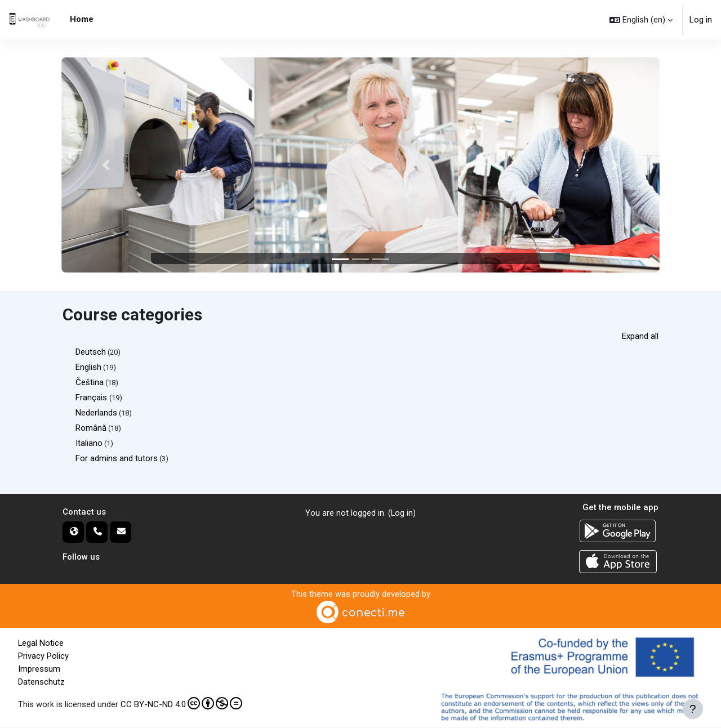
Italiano (89, 443)
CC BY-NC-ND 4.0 (181, 703)
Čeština (90, 382)
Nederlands (96, 413)
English (88, 367)
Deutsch (91, 352)
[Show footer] (693, 709)
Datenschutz (41, 681)
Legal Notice (41, 644)
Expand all (640, 336)
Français (92, 398)
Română (91, 428)
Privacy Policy (43, 656)
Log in (701, 20)
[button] (641, 20)
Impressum (39, 669)
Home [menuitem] (82, 19)
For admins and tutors (117, 458)
